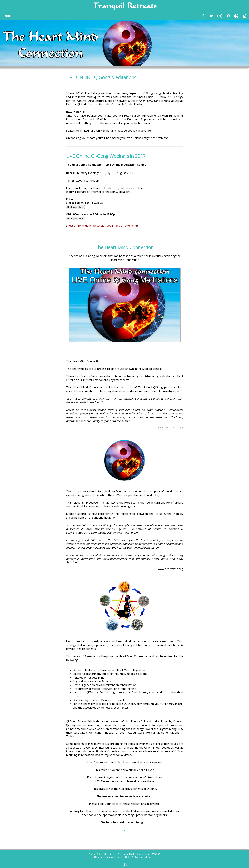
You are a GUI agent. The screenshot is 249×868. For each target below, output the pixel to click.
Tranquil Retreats (97, 854)
